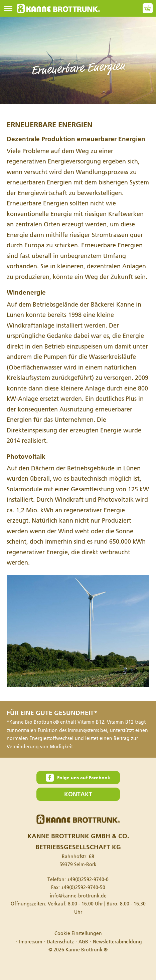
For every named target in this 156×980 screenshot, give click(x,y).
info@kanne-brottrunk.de (78, 896)
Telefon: (78, 880)
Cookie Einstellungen (78, 934)
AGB (83, 942)
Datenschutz (60, 942)
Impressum (31, 942)
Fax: (78, 888)
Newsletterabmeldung (117, 942)
